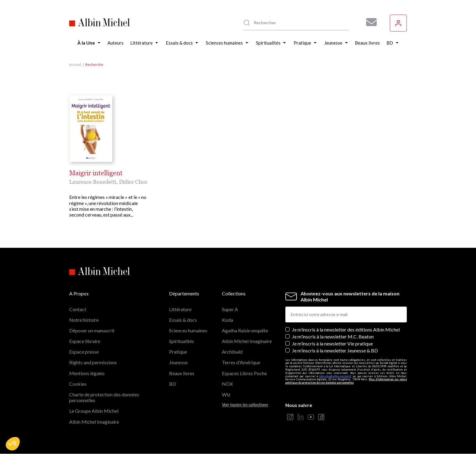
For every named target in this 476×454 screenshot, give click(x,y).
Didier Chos (133, 182)
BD (173, 384)
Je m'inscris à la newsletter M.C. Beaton (333, 336)
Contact (78, 309)
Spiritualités (182, 341)
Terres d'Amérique (241, 362)
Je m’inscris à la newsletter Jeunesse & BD (335, 350)
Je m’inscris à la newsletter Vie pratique (332, 343)
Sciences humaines (188, 330)
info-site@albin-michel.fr (335, 376)
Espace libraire (85, 341)
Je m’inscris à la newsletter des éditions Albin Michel (346, 330)
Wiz (226, 394)
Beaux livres (182, 373)
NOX (227, 384)
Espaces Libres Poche (244, 373)
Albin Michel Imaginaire (94, 422)
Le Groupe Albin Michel (94, 411)
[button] (13, 444)
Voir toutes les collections (245, 405)
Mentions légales (87, 373)
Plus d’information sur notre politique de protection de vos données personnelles (346, 381)
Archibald (232, 352)
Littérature (180, 309)
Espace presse (84, 352)
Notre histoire (84, 320)
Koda (228, 320)
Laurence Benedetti (93, 182)
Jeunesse (178, 362)
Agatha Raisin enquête (245, 330)
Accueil (75, 64)
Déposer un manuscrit (92, 330)
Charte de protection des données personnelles (104, 397)
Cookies (78, 384)
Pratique (178, 352)
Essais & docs (183, 320)
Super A (230, 309)
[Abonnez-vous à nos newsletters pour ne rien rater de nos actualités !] (369, 22)
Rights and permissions (93, 362)
